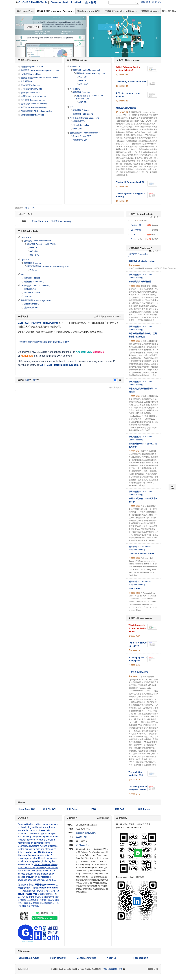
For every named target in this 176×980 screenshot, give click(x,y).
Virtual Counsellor (81, 125)
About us (112, 958)
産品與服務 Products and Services (55, 11)
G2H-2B (83, 77)
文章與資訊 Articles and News (121, 11)
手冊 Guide (72, 809)
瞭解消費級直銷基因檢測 (140, 282)
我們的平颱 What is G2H (32, 67)
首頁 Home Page (25, 11)
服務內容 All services (30, 93)
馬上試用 (154, 217)
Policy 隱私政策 (58, 958)
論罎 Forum (144, 809)
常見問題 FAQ (27, 81)
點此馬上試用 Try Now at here (108, 316)
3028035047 (81, 837)
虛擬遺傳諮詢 (79, 121)
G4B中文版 (136, 225)
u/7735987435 (82, 845)
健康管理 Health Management (87, 70)
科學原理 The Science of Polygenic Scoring (40, 70)
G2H (133, 235)
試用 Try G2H (50, 809)
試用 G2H (33, 27)
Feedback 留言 (141, 958)
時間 (27, 380)
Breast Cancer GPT (82, 136)
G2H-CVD (84, 84)
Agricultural (75, 89)
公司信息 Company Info (31, 89)
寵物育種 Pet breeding (83, 114)
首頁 (27, 208)
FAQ (94, 809)
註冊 (148, 2)
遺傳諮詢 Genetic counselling (34, 104)
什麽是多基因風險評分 (126, 108)
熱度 (35, 380)
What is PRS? (135, 589)
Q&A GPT (78, 129)
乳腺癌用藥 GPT (80, 140)
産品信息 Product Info (31, 85)
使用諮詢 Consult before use (34, 96)
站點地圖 (23, 969)
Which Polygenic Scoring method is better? (137, 628)
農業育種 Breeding (81, 92)
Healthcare (75, 67)
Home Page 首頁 (27, 809)
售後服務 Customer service (33, 100)
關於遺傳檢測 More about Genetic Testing (39, 78)
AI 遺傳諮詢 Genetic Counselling (85, 118)
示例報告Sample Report (32, 74)
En (160, 2)
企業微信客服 (103, 818)
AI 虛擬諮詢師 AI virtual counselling (37, 111)
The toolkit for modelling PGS (130, 182)
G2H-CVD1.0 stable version (142, 261)
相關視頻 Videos (150, 11)
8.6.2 (153, 969)
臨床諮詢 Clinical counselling (34, 107)
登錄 (143, 2)
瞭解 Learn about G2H (89, 11)
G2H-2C (83, 80)
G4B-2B (83, 102)
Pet (72, 107)
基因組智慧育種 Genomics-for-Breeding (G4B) (48, 266)
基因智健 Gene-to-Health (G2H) (90, 73)
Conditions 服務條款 (29, 958)
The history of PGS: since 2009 (131, 82)
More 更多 (154, 251)
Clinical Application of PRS (141, 554)
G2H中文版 (136, 230)
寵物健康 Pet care (81, 110)
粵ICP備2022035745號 (113, 969)
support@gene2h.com (86, 833)
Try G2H (107, 27)
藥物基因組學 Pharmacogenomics (85, 133)
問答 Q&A (120, 809)
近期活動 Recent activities (32, 115)
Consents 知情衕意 (86, 958)
